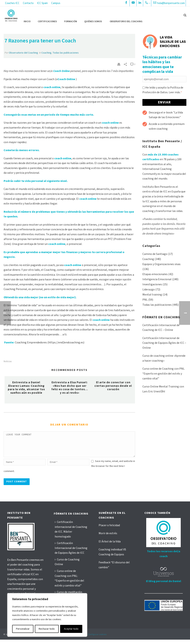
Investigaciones (152, 284)
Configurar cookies (97, 639)
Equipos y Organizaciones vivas (161, 264)
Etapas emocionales (155, 274)
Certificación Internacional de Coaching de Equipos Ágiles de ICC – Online (164, 343)
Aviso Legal (36, 639)
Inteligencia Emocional (157, 279)
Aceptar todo (71, 629)
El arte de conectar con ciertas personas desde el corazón (113, 386)
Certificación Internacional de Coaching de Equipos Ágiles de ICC (71, 552)
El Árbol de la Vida (110, 546)
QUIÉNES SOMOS (93, 21)
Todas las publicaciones (66, 53)
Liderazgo (149, 289)
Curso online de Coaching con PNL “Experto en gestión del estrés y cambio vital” (163, 374)
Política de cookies (77, 639)
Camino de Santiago (155, 254)
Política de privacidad (54, 639)
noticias (8, 362)
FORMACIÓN (71, 21)
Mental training (152, 295)
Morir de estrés (108, 538)
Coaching (46, 53)
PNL (145, 300)
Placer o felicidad (109, 530)
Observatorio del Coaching (23, 53)
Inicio (27, 21)
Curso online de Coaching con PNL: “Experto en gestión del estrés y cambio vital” (69, 583)
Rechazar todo (47, 629)
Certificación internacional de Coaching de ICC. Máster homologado (71, 534)
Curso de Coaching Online (67, 566)
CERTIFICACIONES (47, 21)
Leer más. (175, 92)
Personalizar (23, 629)
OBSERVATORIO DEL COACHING (126, 21)
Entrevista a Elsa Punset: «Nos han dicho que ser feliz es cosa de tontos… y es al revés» (70, 388)
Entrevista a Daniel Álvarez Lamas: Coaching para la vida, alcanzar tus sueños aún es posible (26, 388)
